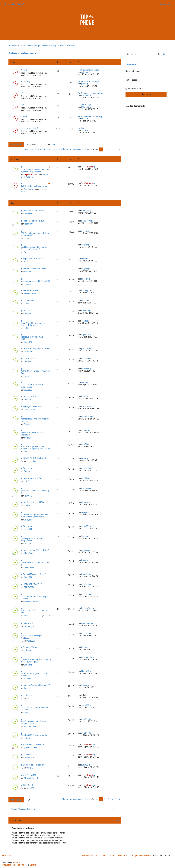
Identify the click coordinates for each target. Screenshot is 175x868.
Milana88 (85, 107)
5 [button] (116, 149)
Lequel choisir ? (30, 301)
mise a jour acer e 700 (32, 478)
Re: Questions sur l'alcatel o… (90, 70)
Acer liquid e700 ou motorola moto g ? (36, 564)
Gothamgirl (29, 626)
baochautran (87, 657)
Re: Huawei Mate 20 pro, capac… (92, 116)
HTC (23, 105)
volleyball (28, 520)
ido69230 (31, 788)
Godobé (27, 544)
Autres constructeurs (22, 53)
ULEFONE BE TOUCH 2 (32, 584)
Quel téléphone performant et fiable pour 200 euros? (34, 248)
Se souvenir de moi (136, 89)
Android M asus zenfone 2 (34, 574)
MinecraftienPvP (31, 778)
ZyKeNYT (28, 665)
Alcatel (24, 70)
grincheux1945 (30, 748)
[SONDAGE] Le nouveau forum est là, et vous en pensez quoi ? (35, 171)
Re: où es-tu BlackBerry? (89, 82)
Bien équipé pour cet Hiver (34, 765)
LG (22, 93)
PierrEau (28, 362)
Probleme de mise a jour (33, 221)
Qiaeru (33, 865)
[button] (120, 150)
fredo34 (28, 438)
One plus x (27, 468)
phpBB (16, 863)
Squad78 (28, 342)
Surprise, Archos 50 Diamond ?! (36, 685)
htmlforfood (87, 608)
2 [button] (105, 149)
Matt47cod (29, 553)
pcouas (27, 238)
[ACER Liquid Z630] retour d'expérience (32, 386)
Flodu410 (28, 679)
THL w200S (28, 785)
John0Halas (29, 568)
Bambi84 (28, 214)
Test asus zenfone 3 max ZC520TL (32, 338)
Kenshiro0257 (30, 293)
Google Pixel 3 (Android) (33, 211)
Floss (26, 262)
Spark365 (28, 577)
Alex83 (27, 424)
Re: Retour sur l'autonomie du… (91, 93)
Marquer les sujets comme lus (75, 149)
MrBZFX (28, 399)
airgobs (85, 245)
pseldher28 (86, 348)
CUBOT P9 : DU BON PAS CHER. (36, 458)
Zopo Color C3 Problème (33, 259)
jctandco (28, 284)
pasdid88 (28, 390)
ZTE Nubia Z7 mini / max (34, 745)
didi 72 (27, 481)
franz (84, 130)
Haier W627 (28, 623)
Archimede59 (30, 727)
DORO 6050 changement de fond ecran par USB (35, 234)
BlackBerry (25, 82)
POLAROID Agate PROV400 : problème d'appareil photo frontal (35, 448)
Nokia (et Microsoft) (29, 128)
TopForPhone (30, 175)
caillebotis (28, 351)
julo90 (84, 84)
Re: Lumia (82, 128)
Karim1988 (29, 224)
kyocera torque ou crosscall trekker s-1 (33, 434)
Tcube (84, 536)
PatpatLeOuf (30, 758)
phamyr (27, 505)
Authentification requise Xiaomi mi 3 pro (36, 372)
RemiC (27, 713)
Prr (25, 252)
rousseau (28, 376)
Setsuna (28, 272)
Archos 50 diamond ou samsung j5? (35, 492)
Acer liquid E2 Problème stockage (35, 735)
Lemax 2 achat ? (30, 359)
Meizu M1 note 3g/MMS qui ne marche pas (34, 675)
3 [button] (108, 149)
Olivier (84, 119)
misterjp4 (85, 290)
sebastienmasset (32, 602)
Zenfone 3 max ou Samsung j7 (36, 269)
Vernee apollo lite (30, 290)
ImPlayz (28, 650)
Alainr (84, 458)
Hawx (84, 560)
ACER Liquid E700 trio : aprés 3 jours (34, 611)
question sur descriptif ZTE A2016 (35, 281)
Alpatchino (29, 189)
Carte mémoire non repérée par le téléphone (35, 598)
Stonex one (28, 526)
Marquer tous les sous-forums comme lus (43, 149)
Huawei (24, 116)
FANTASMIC (29, 587)
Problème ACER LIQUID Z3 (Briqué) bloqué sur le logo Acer (36, 661)
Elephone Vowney (31, 647)
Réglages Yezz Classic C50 (35, 406)
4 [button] (112, 149)
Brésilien (28, 314)
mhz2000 (86, 468)
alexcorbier (32, 461)
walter (27, 304)
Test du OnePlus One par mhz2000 (31, 637)
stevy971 (28, 529)
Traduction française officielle (15, 865)
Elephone (27, 755)
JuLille (27, 328)
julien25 (30, 768)
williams (85, 383)
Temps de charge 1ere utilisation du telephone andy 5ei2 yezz (35, 516)
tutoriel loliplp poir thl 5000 (34, 502)
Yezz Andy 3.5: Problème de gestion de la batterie (33, 324)
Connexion (131, 65)
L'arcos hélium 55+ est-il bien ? (36, 550)
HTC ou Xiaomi (84, 105)
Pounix (27, 471)
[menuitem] (21, 4)
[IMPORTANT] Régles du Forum (34, 186)
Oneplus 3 (27, 311)
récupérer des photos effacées (36, 348)
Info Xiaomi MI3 (30, 775)
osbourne (85, 72)
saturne (27, 738)
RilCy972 (28, 496)
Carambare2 (30, 410)
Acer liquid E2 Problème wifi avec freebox (35, 420)
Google (27, 688)
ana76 (27, 452)
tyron (26, 616)
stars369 (85, 705)
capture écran (29, 695)
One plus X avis (29, 396)
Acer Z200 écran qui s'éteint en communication (34, 722)
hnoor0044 (86, 417)
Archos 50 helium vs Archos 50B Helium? (35, 709)
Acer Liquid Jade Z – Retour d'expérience (33, 540)
